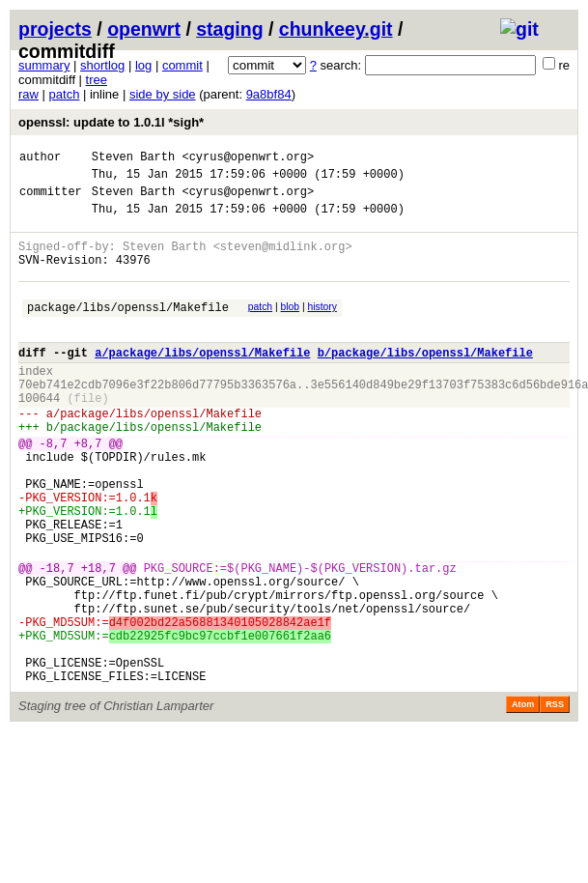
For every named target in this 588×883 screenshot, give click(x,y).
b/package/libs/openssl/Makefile (425, 381)
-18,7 (57, 640)
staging (229, 29)
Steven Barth (133, 159)
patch (65, 94)
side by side (163, 94)
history (322, 327)
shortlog (102, 65)
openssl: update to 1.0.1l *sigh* (111, 122)
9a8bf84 (269, 94)
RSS (555, 800)
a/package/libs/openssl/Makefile (202, 381)
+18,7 (98, 640)
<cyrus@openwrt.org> (248, 159)
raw (28, 94)
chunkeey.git (336, 29)
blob (291, 327)
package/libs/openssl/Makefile (128, 330)
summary (44, 65)
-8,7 (54, 489)
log (143, 65)
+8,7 (88, 489)
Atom (523, 800)
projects (55, 29)
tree (97, 80)
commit (182, 65)
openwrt (144, 29)
